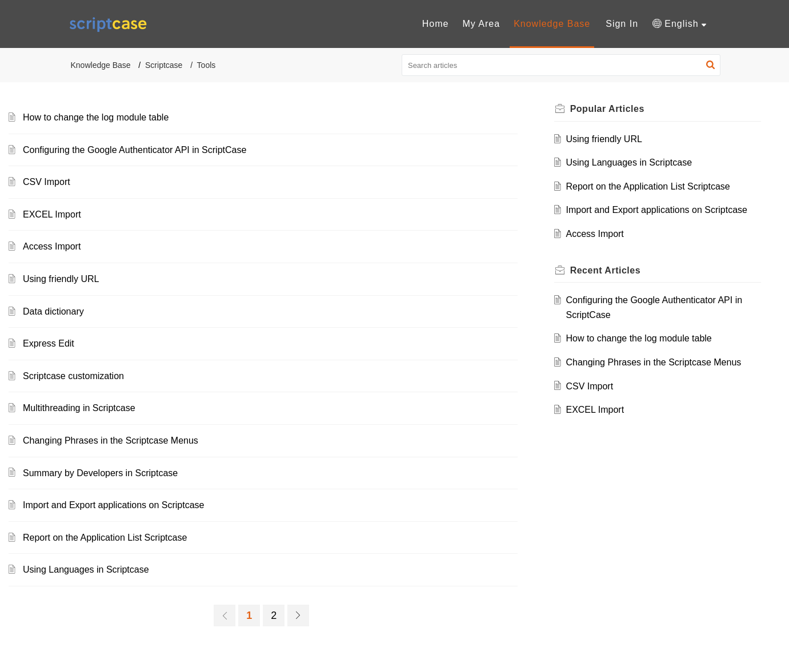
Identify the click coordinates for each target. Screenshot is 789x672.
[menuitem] (436, 24)
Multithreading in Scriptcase (79, 408)
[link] (225, 615)
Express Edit (49, 343)
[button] (679, 24)
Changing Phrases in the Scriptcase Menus (111, 440)
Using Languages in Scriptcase (86, 570)
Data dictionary (53, 311)
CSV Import (47, 182)
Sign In (622, 24)
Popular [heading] (607, 109)
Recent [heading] (605, 270)
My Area (481, 24)
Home (436, 24)
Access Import (52, 246)
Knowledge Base (552, 24)
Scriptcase (164, 65)
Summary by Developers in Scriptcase (100, 473)
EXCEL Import (52, 214)
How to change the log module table (96, 117)
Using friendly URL (61, 279)
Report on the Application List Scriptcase (105, 538)
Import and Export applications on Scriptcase (114, 505)
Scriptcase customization (73, 376)
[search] (561, 65)
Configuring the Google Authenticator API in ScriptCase (135, 150)
